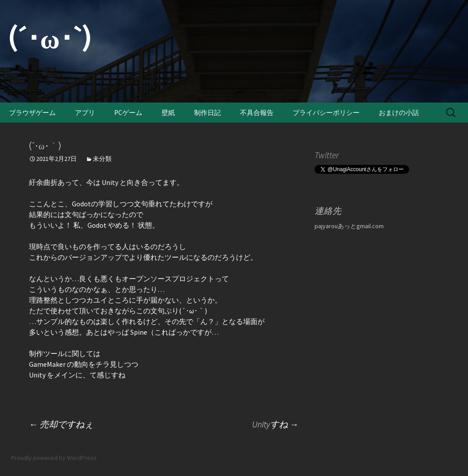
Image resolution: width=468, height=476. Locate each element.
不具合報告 (257, 113)
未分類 (102, 159)
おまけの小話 (399, 113)
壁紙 (168, 113)
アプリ (85, 113)
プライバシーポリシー (326, 113)
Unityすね (275, 424)
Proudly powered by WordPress (54, 458)
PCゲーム (128, 113)
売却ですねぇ (61, 424)
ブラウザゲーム (32, 113)
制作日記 (207, 113)
